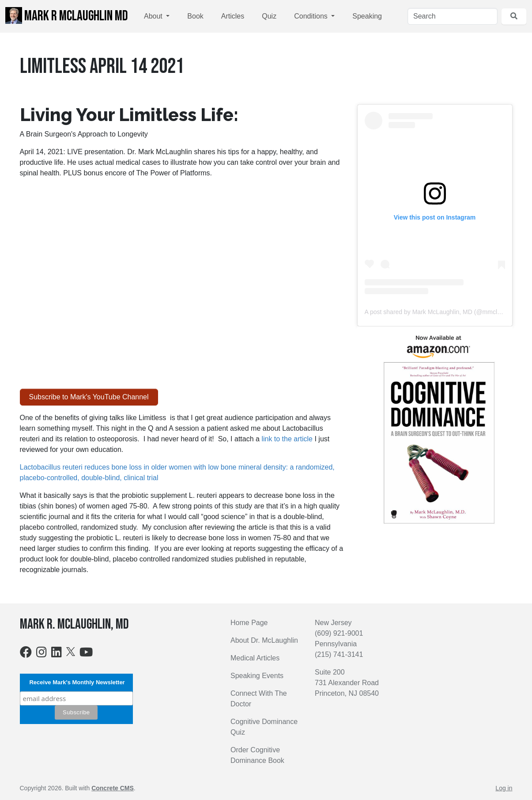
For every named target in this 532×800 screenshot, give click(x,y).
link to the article (287, 439)
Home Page (249, 623)
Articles (233, 16)
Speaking (367, 16)
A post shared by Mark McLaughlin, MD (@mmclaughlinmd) (446, 312)
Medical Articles (255, 658)
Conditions (312, 16)
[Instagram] (42, 654)
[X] (71, 651)
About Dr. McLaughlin (264, 640)
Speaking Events (257, 676)
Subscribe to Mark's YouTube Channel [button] (89, 397)
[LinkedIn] (57, 654)
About (154, 16)
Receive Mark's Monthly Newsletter (76, 682)
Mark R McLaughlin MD (67, 16)
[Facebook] (26, 654)
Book (195, 16)
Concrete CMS (113, 788)
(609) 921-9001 (339, 633)
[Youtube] (86, 654)
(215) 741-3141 (339, 654)
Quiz (269, 16)
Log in (504, 788)
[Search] (453, 16)
